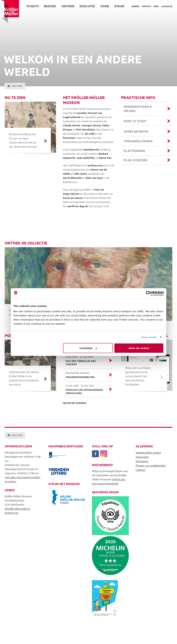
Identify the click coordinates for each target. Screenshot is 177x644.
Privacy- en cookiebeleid (151, 465)
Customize (88, 348)
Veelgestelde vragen (148, 452)
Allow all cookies (139, 348)
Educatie (87, 6)
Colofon (141, 470)
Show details (149, 337)
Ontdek (68, 6)
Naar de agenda (75, 403)
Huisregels (142, 457)
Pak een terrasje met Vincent (86, 361)
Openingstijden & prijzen (138, 109)
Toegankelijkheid (138, 141)
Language (167, 6)
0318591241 (12, 513)
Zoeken (135, 6)
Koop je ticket (135, 121)
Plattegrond (134, 151)
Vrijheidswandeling (86, 375)
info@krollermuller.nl (17, 509)
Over (105, 6)
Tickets (32, 6)
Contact (146, 6)
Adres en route (136, 131)
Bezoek (50, 6)
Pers (156, 6)
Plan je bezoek (136, 160)
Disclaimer (142, 461)
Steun (119, 6)
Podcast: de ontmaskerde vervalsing (86, 389)
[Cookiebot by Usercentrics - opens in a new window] (149, 293)
